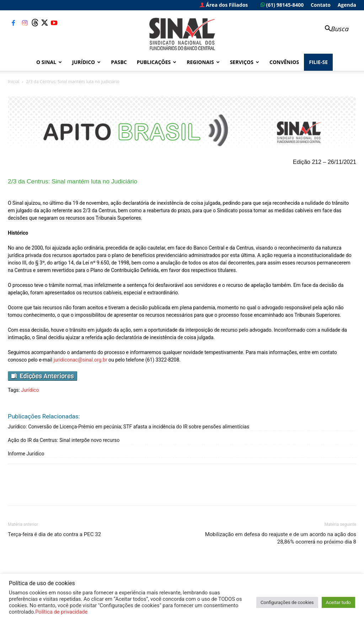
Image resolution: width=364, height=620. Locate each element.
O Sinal (49, 62)
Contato (321, 5)
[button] (333, 29)
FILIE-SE (318, 62)
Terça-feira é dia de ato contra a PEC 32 (54, 534)
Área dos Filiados (224, 5)
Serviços (245, 62)
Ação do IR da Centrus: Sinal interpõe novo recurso (64, 440)
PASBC (119, 62)
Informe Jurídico (26, 454)
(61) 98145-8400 (282, 5)
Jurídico (86, 62)
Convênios (284, 62)
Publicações (157, 62)
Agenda (347, 5)
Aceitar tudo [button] (338, 602)
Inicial (14, 82)
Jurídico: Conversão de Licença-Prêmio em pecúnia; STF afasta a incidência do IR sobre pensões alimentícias (129, 427)
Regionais (203, 62)
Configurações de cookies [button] (287, 602)
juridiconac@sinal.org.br (81, 360)
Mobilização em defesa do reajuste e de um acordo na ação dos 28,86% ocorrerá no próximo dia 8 (281, 538)
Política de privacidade (61, 612)
